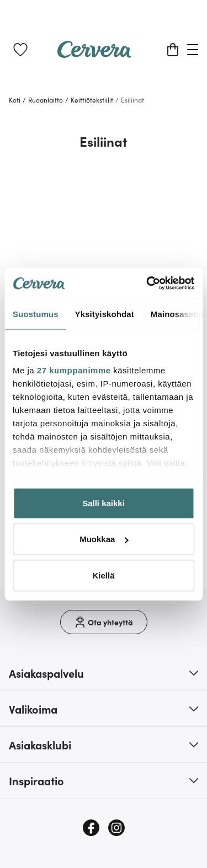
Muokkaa (104, 539)
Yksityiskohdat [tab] (105, 314)
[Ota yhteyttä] (104, 622)
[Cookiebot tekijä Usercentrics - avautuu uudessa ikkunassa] (147, 283)
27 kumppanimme (74, 370)
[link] (20, 50)
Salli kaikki (104, 503)
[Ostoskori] (173, 50)
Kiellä (103, 575)
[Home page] (94, 54)
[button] (104, 673)
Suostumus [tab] (36, 314)
